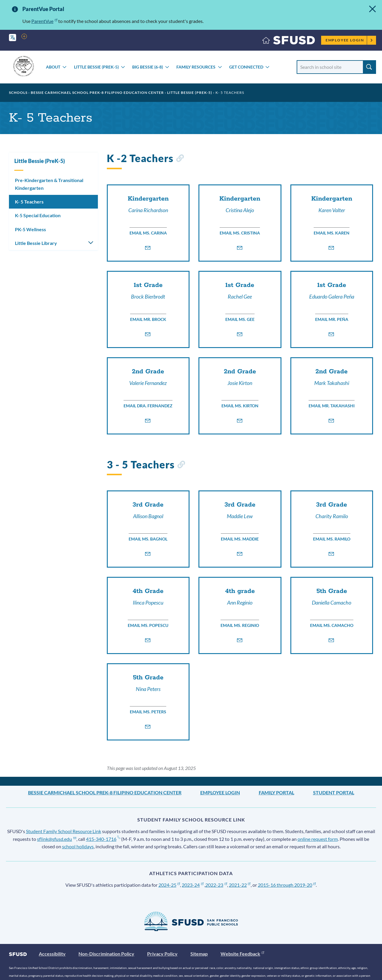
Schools (18, 93)
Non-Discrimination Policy (106, 954)
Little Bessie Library (36, 243)
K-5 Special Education (38, 215)
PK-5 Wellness (30, 229)
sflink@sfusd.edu (57, 839)
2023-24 (193, 885)
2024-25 (169, 885)
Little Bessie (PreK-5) (96, 67)
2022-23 (216, 885)
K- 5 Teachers (29, 202)
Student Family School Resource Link (64, 831)
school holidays (78, 846)
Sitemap (199, 954)
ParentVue (44, 21)
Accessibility (52, 954)
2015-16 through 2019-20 (287, 885)
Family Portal (277, 792)
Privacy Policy (162, 954)
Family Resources (196, 67)
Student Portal (334, 792)
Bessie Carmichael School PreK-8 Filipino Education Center (97, 93)
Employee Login (349, 40)
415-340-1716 (103, 839)
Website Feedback (242, 954)
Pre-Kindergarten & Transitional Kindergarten (49, 184)
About (53, 67)
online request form (318, 839)
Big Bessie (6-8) (148, 67)
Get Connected (246, 67)
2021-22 (240, 885)
